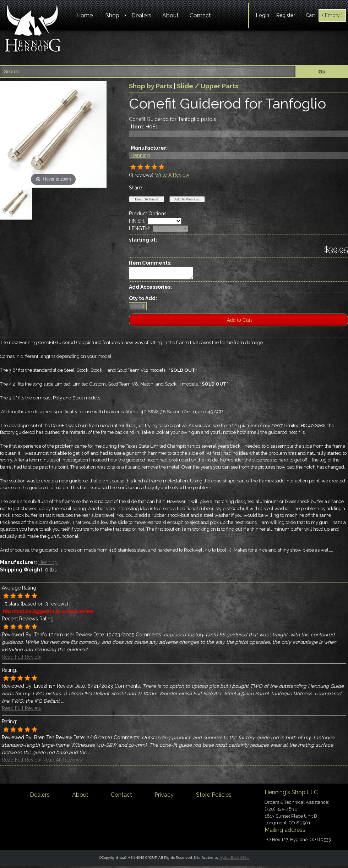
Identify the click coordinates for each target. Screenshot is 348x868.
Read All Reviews (62, 762)
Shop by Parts (151, 86)
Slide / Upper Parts (208, 86)
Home (85, 15)
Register (286, 15)
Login (263, 15)
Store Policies (214, 797)
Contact (200, 15)
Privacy (164, 797)
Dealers (141, 15)
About (170, 15)
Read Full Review (21, 659)
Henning (140, 155)
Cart (310, 15)
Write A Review (172, 175)
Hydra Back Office (235, 860)
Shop (112, 15)
